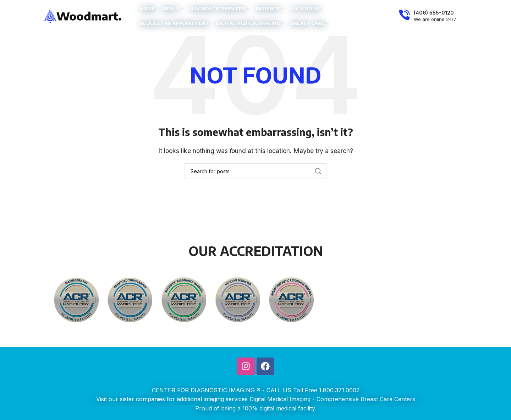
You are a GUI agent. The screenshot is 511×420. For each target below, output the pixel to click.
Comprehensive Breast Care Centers (366, 399)
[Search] (255, 171)
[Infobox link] (428, 16)
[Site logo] (83, 15)
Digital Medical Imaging (280, 399)
